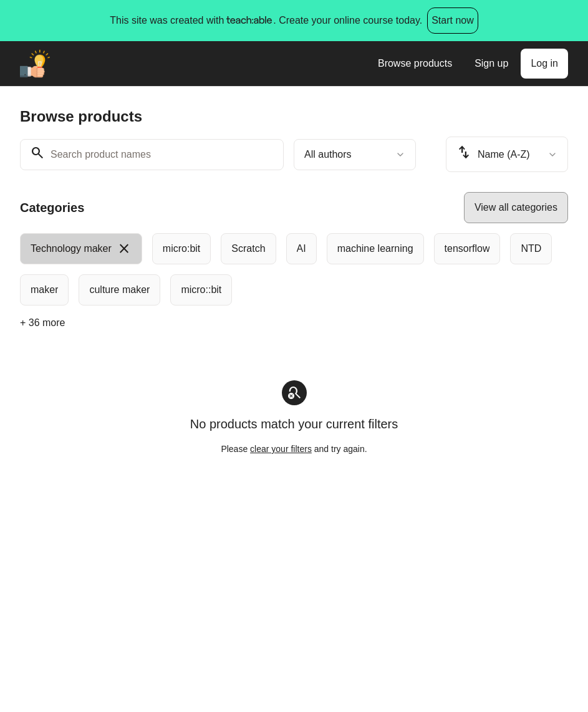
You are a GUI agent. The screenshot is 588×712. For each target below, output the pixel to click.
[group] (294, 269)
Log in (544, 63)
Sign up (491, 63)
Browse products (415, 63)
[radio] (81, 249)
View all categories (516, 207)
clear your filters (281, 449)
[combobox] (355, 155)
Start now (453, 20)
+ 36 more (42, 323)
